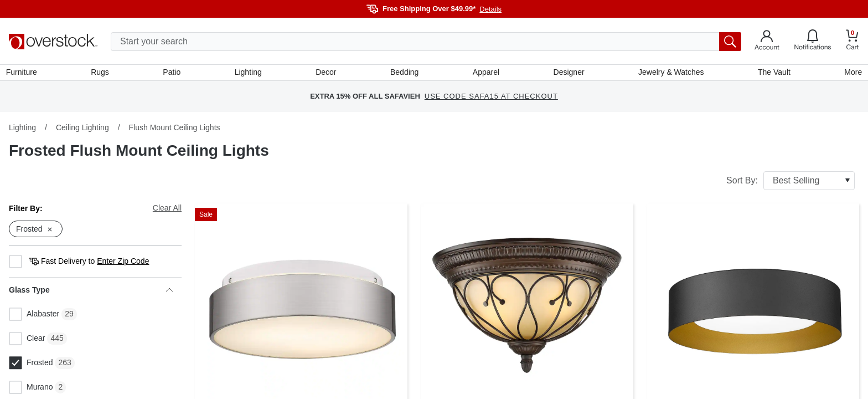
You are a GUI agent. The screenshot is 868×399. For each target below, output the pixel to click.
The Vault (772, 74)
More (850, 74)
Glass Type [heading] (91, 293)
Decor (326, 74)
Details (490, 9)
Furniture (24, 74)
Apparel (485, 74)
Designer (567, 74)
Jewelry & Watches (670, 74)
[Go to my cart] (852, 41)
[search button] (730, 42)
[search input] (426, 42)
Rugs (102, 74)
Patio (174, 74)
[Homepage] (53, 42)
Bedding (404, 74)
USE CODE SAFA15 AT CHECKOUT (491, 99)
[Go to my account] (767, 42)
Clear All (167, 211)
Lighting (249, 74)
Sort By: (790, 183)
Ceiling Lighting (82, 130)
